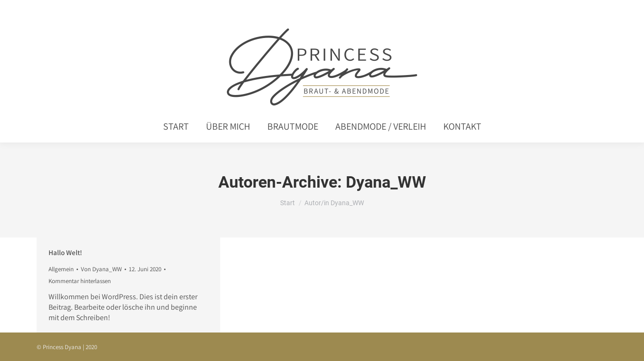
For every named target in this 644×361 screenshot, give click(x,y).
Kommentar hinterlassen (80, 281)
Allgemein (61, 269)
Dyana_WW (386, 182)
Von (101, 269)
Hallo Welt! (65, 252)
